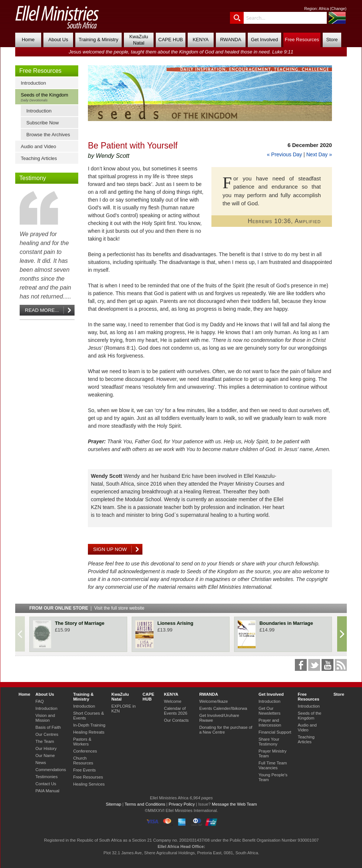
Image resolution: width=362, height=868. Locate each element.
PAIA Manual (47, 791)
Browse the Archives (48, 135)
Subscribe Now (42, 123)
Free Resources (302, 40)
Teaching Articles (39, 158)
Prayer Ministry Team (273, 753)
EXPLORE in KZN (123, 709)
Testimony (33, 178)
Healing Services (89, 784)
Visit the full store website (119, 608)
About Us (58, 40)
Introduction (33, 83)
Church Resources (83, 761)
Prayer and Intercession (270, 723)
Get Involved (265, 40)
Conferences (85, 751)
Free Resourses (88, 777)
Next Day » (319, 154)
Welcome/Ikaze (213, 701)
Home (28, 40)
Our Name (45, 756)
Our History (46, 748)
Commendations (50, 770)
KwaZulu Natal (139, 40)
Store (332, 40)
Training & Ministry (98, 40)
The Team (45, 741)
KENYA (200, 40)
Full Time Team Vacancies (273, 765)
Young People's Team (273, 777)
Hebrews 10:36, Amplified (284, 221)
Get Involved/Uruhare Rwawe (219, 718)
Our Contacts (176, 720)
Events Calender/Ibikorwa (223, 708)
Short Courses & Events (88, 716)
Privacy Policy (182, 804)
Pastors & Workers (82, 742)
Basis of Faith (48, 727)
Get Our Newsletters (269, 711)
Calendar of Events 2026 (176, 711)
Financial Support (275, 732)
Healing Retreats (89, 732)
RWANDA (231, 40)
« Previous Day (284, 154)
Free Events (84, 770)
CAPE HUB (171, 40)
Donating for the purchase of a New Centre (226, 730)
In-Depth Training (89, 725)
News (40, 763)
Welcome (173, 701)
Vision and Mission (45, 718)
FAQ (40, 701)
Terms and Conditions (145, 804)
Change (338, 9)
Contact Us (46, 784)
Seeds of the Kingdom (48, 97)
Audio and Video (38, 146)
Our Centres (47, 734)
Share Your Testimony (269, 742)
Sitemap (113, 804)
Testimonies (46, 777)
